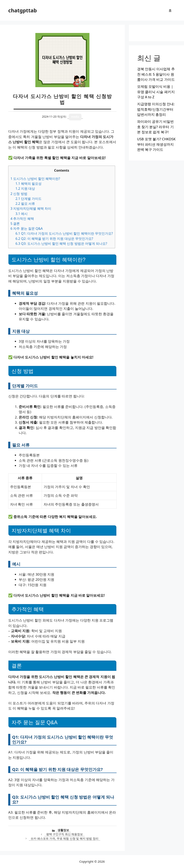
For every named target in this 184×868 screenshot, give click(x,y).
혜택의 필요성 (28, 184)
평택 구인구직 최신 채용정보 (65, 834)
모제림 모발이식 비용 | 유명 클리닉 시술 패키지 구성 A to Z (156, 92)
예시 (21, 214)
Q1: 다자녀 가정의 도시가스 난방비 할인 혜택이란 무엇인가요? (64, 233)
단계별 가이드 (28, 199)
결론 (15, 224)
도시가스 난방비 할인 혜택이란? (35, 179)
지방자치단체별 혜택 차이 (31, 209)
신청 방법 (19, 194)
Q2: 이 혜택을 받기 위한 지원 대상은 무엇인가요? (54, 239)
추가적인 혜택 (22, 219)
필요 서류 (25, 204)
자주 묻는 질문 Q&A (27, 228)
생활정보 (63, 830)
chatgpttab (23, 10)
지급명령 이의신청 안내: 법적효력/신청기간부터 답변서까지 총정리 (156, 109)
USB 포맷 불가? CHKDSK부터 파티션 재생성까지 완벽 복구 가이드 (156, 144)
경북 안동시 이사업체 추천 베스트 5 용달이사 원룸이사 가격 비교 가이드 (156, 74)
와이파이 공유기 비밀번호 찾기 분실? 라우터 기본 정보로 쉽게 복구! (156, 127)
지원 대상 (25, 189)
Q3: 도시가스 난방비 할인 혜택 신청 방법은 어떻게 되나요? (61, 244)
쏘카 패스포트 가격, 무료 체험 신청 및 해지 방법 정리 (65, 838)
